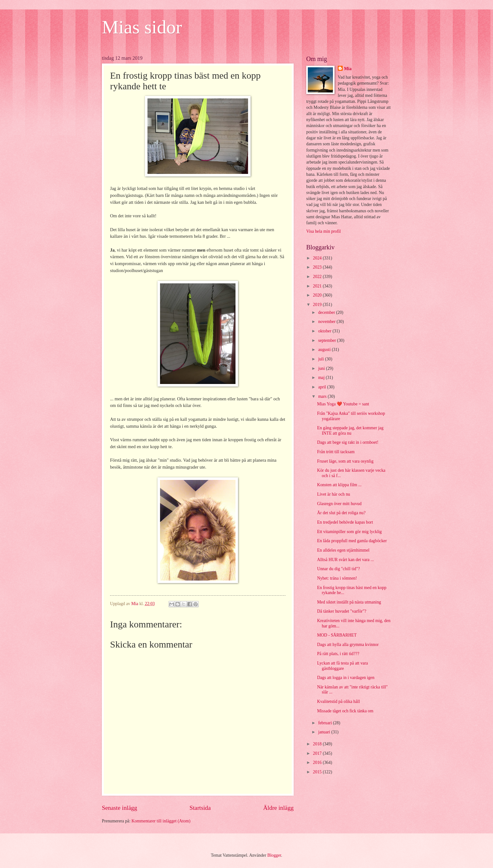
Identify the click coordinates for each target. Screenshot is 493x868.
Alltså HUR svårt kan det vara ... (345, 560)
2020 (318, 295)
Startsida (200, 808)
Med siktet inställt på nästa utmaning (349, 602)
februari (326, 723)
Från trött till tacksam (336, 452)
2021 (318, 286)
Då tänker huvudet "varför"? (341, 611)
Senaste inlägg (119, 808)
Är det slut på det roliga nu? (341, 513)
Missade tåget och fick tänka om (345, 711)
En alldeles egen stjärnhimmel (343, 550)
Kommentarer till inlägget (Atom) (161, 821)
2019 (318, 305)
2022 (318, 277)
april (323, 387)
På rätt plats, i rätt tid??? (338, 654)
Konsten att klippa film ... (339, 485)
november (327, 322)
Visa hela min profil (324, 231)
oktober (325, 331)
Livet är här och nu (333, 494)
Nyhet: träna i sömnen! (337, 578)
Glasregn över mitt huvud (339, 504)
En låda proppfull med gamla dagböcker (352, 541)
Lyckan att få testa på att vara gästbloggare (342, 666)
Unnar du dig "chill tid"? (338, 569)
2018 (318, 744)
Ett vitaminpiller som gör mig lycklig (349, 532)
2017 (318, 753)
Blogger (274, 855)
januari (325, 732)
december (327, 312)
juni (322, 368)
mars (323, 396)
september (328, 340)
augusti (325, 350)
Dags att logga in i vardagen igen (346, 678)
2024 (318, 258)
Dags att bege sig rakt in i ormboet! (348, 442)
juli (322, 359)
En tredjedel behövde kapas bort (345, 522)
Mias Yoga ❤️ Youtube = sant (343, 404)
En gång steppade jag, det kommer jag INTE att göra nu (350, 431)
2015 (318, 772)
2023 (318, 267)
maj (322, 378)
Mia (348, 69)
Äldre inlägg (278, 808)
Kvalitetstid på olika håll (338, 701)
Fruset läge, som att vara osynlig (345, 461)
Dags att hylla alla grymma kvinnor (348, 645)
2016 (318, 762)
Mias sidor (142, 27)
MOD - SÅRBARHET (337, 635)
